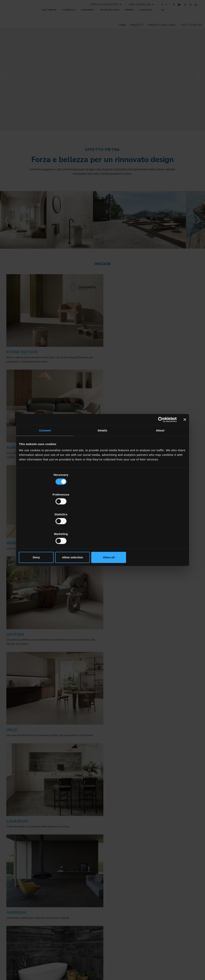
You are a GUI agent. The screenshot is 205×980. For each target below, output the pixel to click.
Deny (46, 528)
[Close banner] (185, 449)
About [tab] (160, 460)
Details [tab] (103, 460)
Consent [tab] (45, 460)
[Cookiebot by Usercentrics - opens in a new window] (160, 449)
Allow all (159, 528)
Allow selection (102, 528)
